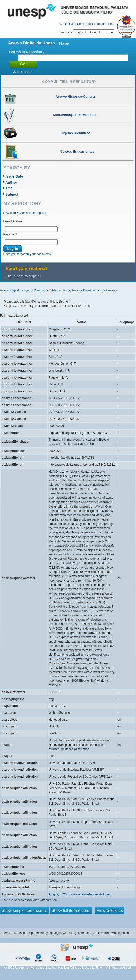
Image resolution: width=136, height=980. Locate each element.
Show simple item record (24, 910)
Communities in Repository (69, 82)
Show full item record (71, 910)
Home (64, 43)
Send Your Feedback (91, 24)
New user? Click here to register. (25, 213)
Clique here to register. (24, 276)
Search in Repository (27, 52)
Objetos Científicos (35, 290)
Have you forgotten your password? (27, 254)
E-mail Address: (14, 221)
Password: (10, 234)
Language (86, 32)
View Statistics (110, 910)
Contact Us (67, 24)
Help (111, 24)
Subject (12, 194)
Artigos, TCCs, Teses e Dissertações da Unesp (83, 290)
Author (11, 182)
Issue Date (14, 176)
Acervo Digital (9, 290)
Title (9, 188)
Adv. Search (23, 72)
